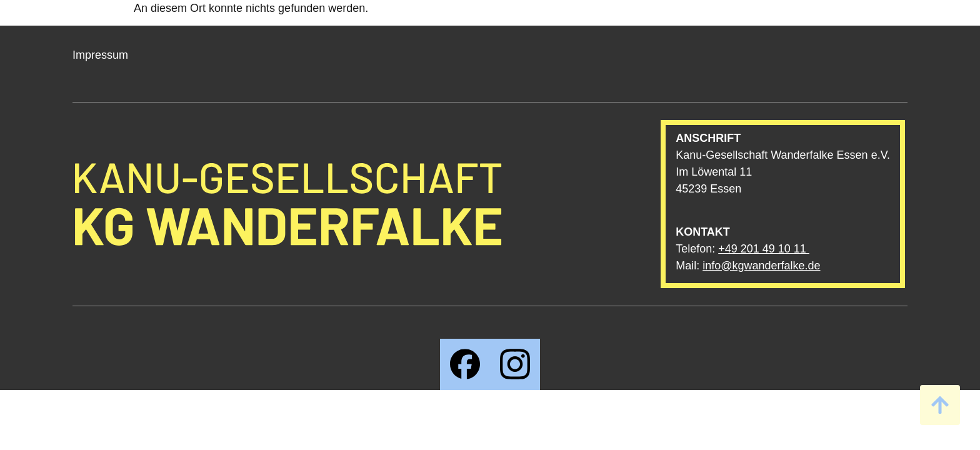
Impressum (100, 55)
